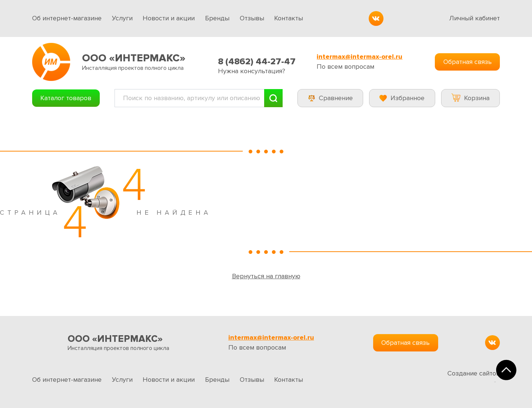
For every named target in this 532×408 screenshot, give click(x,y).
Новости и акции (169, 18)
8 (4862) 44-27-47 (257, 62)
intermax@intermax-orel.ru (359, 57)
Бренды (217, 18)
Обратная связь (468, 62)
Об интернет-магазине (67, 18)
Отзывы (252, 18)
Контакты (289, 18)
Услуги (122, 18)
